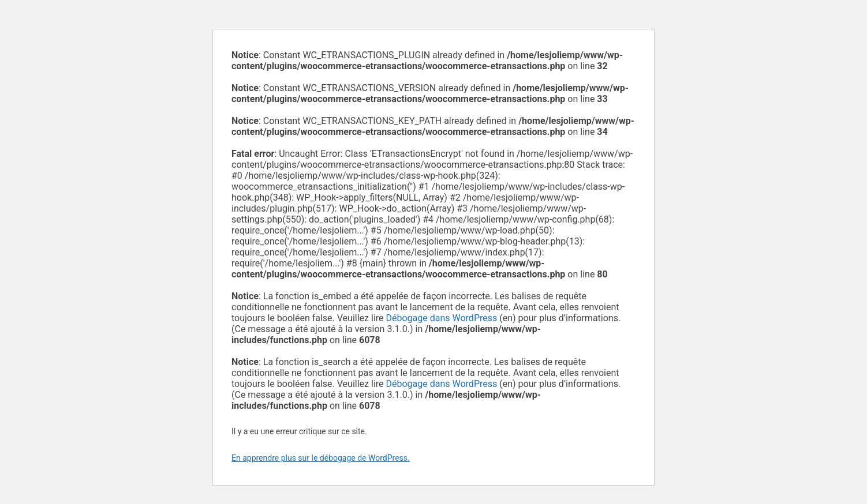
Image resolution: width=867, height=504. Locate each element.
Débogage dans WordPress (442, 318)
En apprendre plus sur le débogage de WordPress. (321, 458)
